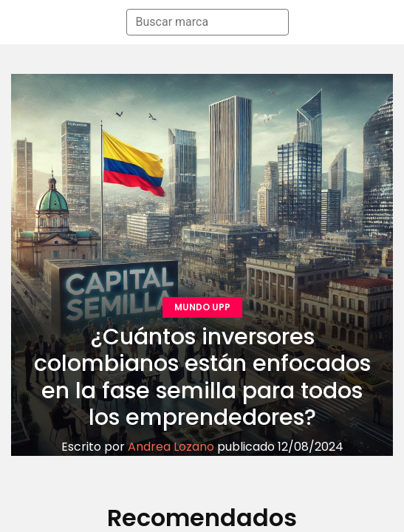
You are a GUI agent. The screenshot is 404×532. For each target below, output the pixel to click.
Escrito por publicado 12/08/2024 (202, 447)
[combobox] (201, 22)
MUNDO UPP (202, 307)
